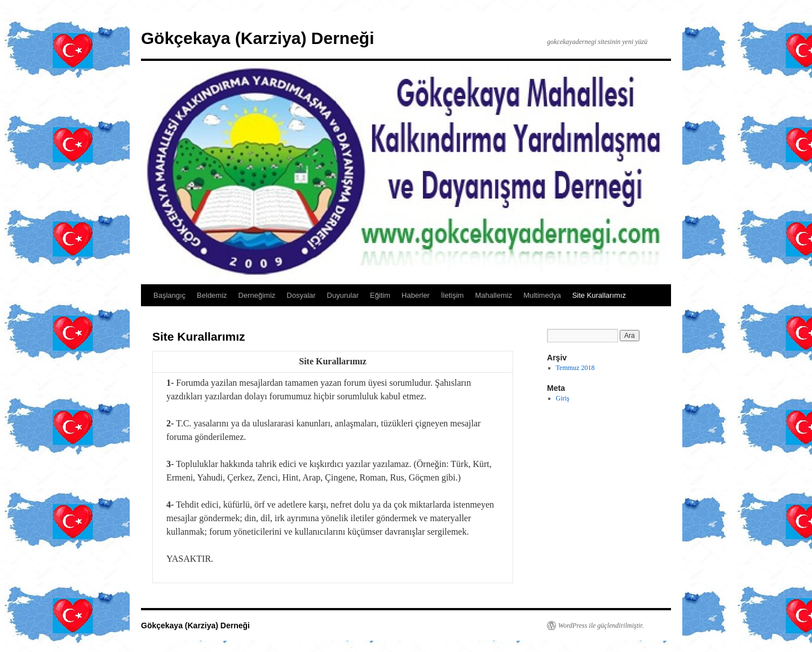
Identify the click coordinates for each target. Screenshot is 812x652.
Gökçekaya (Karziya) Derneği (258, 38)
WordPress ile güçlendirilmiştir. (601, 625)
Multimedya (542, 295)
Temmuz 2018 (575, 368)
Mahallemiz (493, 295)
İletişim (452, 295)
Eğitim (380, 295)
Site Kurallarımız (599, 295)
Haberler (416, 295)
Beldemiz (212, 295)
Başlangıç (169, 295)
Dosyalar (301, 295)
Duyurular (343, 295)
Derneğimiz (257, 295)
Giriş (563, 398)
